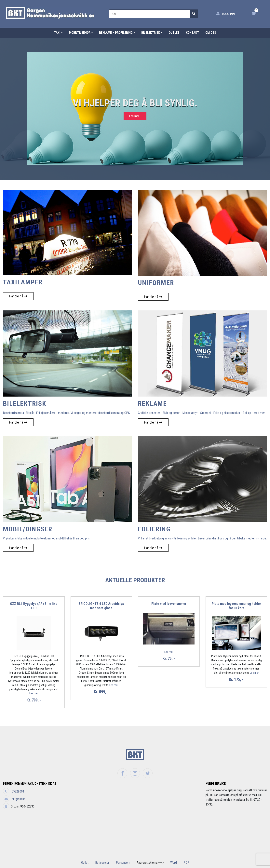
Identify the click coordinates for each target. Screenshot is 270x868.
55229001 (18, 791)
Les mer (34, 693)
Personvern (123, 863)
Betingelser (102, 863)
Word (174, 863)
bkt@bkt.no (19, 799)
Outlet (174, 33)
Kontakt (192, 33)
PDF (186, 863)
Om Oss (211, 33)
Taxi (57, 33)
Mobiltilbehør (80, 33)
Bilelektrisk (151, 33)
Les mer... (135, 116)
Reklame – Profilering (116, 33)
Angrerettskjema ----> (150, 863)
